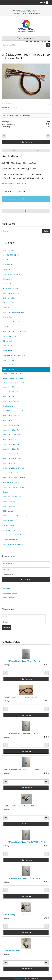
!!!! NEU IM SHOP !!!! (11, 255)
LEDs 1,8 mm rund (10, 501)
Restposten (7, 269)
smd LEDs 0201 (9, 360)
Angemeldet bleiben (7, 575)
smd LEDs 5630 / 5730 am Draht (14, 478)
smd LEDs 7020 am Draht (12, 416)
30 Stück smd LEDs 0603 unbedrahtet (14, 382)
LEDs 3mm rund (9, 511)
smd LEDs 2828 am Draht (12, 435)
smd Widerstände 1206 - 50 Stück (14, 535)
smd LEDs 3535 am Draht (12, 454)
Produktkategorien (9, 260)
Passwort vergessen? (9, 597)
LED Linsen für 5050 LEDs (12, 497)
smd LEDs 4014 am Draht (12, 444)
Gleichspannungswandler (12, 482)
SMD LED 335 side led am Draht (14, 355)
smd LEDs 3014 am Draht (12, 439)
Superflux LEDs (9, 525)
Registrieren (7, 589)
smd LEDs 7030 (9, 420)
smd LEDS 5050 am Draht (12, 459)
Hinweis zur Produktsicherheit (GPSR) (14, 184)
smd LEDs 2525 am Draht (12, 430)
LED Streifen (8, 346)
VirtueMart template (19, 978)
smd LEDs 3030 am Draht (12, 401)
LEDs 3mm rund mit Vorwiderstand (15, 516)
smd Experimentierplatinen (12, 274)
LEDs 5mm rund (9, 521)
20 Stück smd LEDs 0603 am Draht (13, 378)
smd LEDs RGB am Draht (12, 473)
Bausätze (6, 492)
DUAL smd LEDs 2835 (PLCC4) (14, 468)
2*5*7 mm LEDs (9, 303)
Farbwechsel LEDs (10, 336)
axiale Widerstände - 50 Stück (13, 545)
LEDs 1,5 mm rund (10, 506)
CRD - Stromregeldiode (11, 288)
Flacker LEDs (8, 341)
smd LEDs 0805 (9, 387)
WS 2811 (6, 327)
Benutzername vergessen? (11, 593)
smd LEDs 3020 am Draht (12, 449)
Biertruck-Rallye (9, 250)
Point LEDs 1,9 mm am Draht (13, 411)
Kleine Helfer (8, 265)
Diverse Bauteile (9, 317)
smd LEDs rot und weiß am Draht (14, 487)
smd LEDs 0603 (9, 370)
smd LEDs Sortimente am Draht (14, 312)
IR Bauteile (7, 284)
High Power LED (9, 530)
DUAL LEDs (8, 350)
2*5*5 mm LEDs (9, 308)
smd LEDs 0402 (9, 365)
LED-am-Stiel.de (12, 108)
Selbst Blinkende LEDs (11, 293)
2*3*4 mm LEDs (9, 298)
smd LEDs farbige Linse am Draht (15, 331)
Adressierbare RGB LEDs (12, 322)
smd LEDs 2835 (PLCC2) (12, 463)
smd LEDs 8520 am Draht (12, 425)
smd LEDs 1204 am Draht (12, 392)
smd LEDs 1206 (9, 397)
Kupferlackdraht (9, 406)
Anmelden (26, 579)
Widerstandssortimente (11, 540)
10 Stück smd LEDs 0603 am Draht (13, 374)
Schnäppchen (8, 279)
